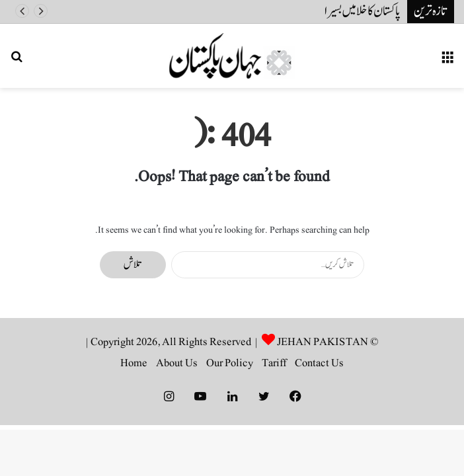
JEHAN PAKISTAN (323, 342)
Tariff (274, 363)
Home (134, 363)
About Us (177, 363)
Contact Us (319, 363)
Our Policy (230, 363)
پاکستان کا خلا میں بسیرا (363, 11)
